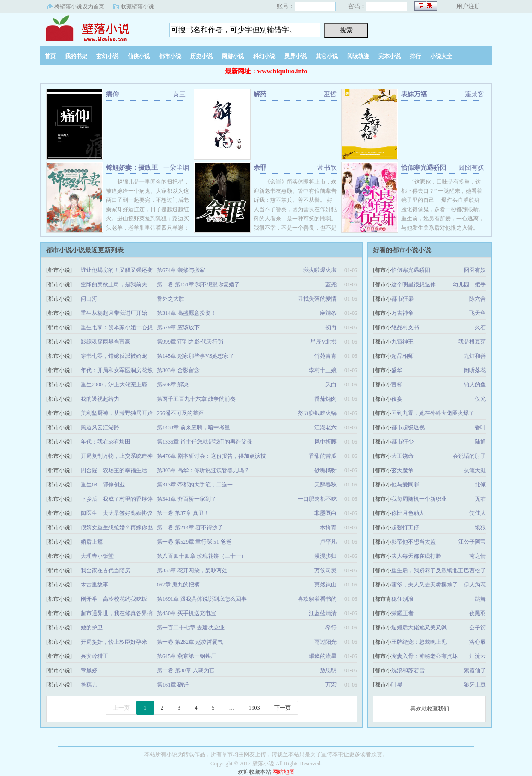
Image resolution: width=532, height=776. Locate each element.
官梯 (397, 385)
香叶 (480, 427)
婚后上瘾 (92, 542)
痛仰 (112, 94)
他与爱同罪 (405, 485)
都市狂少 (402, 442)
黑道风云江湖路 (100, 427)
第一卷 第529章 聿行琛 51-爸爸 (194, 542)
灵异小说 (296, 56)
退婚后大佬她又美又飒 (419, 628)
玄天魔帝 (402, 470)
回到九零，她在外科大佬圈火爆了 (433, 413)
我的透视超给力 (100, 399)
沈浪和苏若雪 (408, 670)
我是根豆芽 (472, 342)
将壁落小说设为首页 (79, 6)
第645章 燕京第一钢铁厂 (186, 656)
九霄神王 (402, 342)
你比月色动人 (408, 513)
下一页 (283, 708)
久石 (480, 327)
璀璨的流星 (323, 656)
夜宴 (397, 399)
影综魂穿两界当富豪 (106, 342)
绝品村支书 (405, 327)
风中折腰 (325, 442)
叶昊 (397, 685)
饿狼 (480, 527)
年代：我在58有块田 (106, 442)
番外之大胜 (171, 299)
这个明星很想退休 (414, 284)
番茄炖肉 (325, 399)
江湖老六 (325, 427)
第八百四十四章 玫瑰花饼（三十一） (202, 556)
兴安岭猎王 (95, 656)
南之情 (478, 556)
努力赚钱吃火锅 (317, 413)
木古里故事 (95, 585)
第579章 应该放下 (178, 327)
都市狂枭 (402, 299)
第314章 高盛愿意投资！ (186, 313)
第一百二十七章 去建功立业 (191, 628)
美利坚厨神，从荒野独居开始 (117, 413)
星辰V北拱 (323, 342)
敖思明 (328, 670)
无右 (480, 499)
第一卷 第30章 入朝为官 (186, 670)
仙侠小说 (139, 56)
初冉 (331, 327)
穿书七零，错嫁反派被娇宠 (114, 356)
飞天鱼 (478, 313)
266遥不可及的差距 (180, 413)
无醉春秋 (325, 485)
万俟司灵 (325, 570)
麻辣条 (328, 313)
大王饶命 (402, 456)
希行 (331, 628)
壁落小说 (98, 27)
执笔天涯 (475, 470)
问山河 (89, 299)
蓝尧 (331, 284)
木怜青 (328, 527)
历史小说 (201, 56)
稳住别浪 (402, 599)
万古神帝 (402, 313)
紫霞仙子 (475, 670)
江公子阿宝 (472, 542)
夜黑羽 (478, 613)
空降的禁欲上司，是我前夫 (114, 284)
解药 (260, 94)
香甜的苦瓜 (323, 456)
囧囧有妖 (475, 270)
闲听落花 (475, 370)
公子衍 (478, 628)
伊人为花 (475, 585)
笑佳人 (478, 513)
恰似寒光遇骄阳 (424, 168)
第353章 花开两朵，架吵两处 (192, 570)
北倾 (480, 485)
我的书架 (76, 56)
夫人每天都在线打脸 (416, 556)
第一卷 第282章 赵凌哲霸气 (190, 642)
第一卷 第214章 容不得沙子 (190, 527)
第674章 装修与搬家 (181, 270)
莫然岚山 (325, 585)
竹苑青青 (325, 356)
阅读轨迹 (358, 56)
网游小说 (233, 56)
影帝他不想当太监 (414, 542)
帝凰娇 (89, 670)
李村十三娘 (323, 370)
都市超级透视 (408, 427)
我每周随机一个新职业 (419, 499)
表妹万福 (414, 94)
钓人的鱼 (475, 385)
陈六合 (478, 299)
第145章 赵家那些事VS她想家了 (195, 356)
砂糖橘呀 (325, 470)
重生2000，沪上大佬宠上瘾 (114, 385)
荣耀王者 (402, 613)
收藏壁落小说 (137, 6)
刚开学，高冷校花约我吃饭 (114, 599)
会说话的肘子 (469, 456)
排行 (415, 56)
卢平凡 (328, 542)
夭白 (331, 385)
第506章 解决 (173, 385)
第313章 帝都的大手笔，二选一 (195, 485)
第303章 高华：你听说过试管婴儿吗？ (203, 470)
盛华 (397, 370)
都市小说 (170, 56)
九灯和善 (475, 356)
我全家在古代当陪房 (106, 570)
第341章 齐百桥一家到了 (186, 499)
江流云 (478, 656)
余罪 (260, 168)
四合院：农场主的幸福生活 (114, 470)
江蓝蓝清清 (323, 613)
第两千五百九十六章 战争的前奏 (196, 399)
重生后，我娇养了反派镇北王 (427, 570)
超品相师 (402, 356)
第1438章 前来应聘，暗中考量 (193, 427)
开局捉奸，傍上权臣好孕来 (114, 642)
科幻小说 (264, 56)
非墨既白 (325, 513)
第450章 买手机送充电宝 (186, 613)
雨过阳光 (325, 642)
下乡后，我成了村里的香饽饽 (117, 499)
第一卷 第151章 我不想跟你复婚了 (198, 284)
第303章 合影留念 (178, 370)
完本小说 (390, 56)
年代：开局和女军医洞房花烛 (117, 370)
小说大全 (441, 56)
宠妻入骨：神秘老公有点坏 (425, 656)
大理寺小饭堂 (97, 556)
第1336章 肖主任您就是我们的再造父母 (204, 442)
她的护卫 (92, 628)
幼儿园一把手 (469, 284)
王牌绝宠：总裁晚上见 (419, 642)
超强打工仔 (405, 527)
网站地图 (284, 772)
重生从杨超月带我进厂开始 (114, 313)
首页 (50, 56)
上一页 (121, 708)
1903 (254, 708)
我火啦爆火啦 (320, 270)
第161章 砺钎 (173, 685)
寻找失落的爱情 (317, 299)
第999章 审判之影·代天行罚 (190, 342)
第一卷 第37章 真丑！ (183, 513)
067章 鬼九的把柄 (178, 585)
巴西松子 (475, 570)
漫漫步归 (325, 556)
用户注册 (468, 6)
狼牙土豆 (475, 685)
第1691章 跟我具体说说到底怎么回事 (202, 599)
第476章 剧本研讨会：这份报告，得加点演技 (211, 456)
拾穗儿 (89, 685)
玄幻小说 (107, 56)
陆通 (480, 442)
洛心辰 (478, 642)
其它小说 (327, 56)
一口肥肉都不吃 (317, 499)
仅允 (480, 399)
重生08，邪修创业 (103, 485)
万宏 (331, 685)
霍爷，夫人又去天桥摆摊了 (425, 585)
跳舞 (480, 599)
